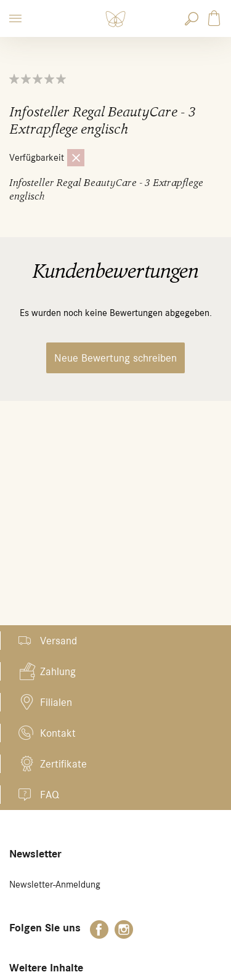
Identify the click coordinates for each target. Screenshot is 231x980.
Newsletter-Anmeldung (55, 885)
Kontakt (58, 733)
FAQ (50, 795)
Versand (59, 641)
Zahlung (58, 671)
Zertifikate (63, 764)
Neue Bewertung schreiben (115, 358)
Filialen (56, 702)
